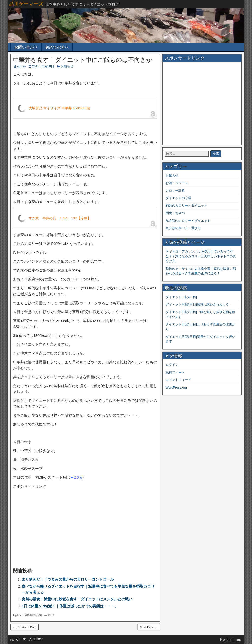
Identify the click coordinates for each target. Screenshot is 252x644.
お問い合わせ (26, 47)
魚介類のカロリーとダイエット (188, 221)
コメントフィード (178, 380)
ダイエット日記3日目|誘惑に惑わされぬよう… (199, 304)
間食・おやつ (175, 213)
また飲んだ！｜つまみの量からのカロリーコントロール (68, 579)
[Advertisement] (85, 527)
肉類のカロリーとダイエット (186, 206)
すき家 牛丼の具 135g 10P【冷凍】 (60, 218)
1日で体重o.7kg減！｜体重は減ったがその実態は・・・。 (70, 606)
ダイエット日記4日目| (181, 297)
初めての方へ (57, 47)
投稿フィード (175, 372)
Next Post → (149, 627)
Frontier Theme (231, 640)
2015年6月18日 (43, 66)
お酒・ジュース (177, 183)
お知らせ (67, 66)
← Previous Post (24, 627)
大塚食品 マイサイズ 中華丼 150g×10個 (59, 108)
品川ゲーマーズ (26, 4)
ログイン (172, 365)
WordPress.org (176, 387)
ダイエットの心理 (178, 198)
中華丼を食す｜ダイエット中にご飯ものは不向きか (83, 60)
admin (21, 66)
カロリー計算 (175, 191)
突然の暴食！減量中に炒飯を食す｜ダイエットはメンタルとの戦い (77, 599)
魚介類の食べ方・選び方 (183, 228)
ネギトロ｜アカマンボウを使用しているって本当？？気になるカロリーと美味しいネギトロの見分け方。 (201, 256)
